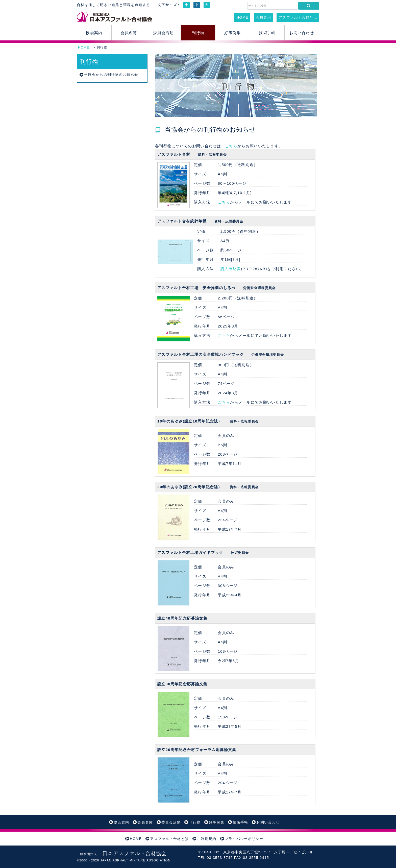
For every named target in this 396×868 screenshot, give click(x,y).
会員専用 (264, 17)
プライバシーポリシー (244, 839)
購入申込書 (231, 269)
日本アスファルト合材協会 (122, 853)
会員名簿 (129, 33)
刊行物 (198, 33)
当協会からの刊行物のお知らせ (111, 75)
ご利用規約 (207, 839)
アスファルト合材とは (298, 17)
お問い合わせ (302, 33)
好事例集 (232, 33)
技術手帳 (267, 33)
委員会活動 (163, 33)
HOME (242, 17)
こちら (231, 146)
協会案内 (94, 33)
